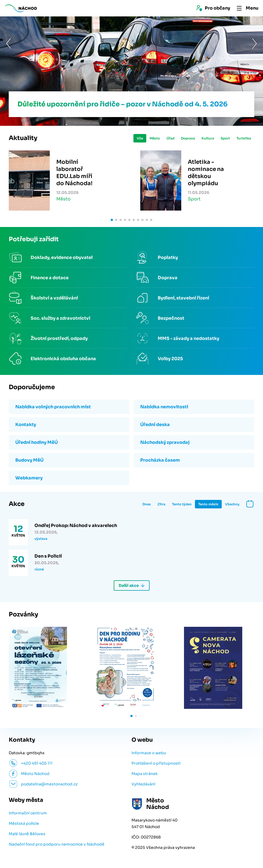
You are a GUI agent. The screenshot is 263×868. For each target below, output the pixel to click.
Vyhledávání (143, 784)
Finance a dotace (50, 278)
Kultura (208, 138)
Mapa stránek (145, 774)
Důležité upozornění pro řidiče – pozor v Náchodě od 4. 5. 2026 (122, 104)
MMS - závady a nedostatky (189, 338)
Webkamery (29, 478)
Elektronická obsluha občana (63, 359)
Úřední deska (155, 425)
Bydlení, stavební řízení (183, 298)
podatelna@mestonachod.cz (49, 784)
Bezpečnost (171, 318)
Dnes (147, 504)
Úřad (170, 138)
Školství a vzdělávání (54, 298)
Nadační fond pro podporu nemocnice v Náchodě (57, 844)
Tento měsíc (208, 504)
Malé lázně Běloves (27, 834)
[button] (8, 71)
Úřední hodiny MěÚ (36, 442)
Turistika (244, 138)
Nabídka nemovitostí (164, 407)
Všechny (232, 504)
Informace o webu (149, 753)
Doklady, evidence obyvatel (62, 257)
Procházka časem (160, 460)
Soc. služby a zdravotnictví (60, 318)
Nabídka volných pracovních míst (53, 407)
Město (155, 138)
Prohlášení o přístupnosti (156, 763)
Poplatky (168, 257)
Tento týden (182, 504)
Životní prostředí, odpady (59, 338)
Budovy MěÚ (29, 460)
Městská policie (24, 823)
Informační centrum (28, 813)
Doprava (188, 138)
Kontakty (26, 425)
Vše (140, 138)
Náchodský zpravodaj (165, 442)
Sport (225, 138)
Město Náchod (35, 774)
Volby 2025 (170, 359)
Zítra (161, 504)
